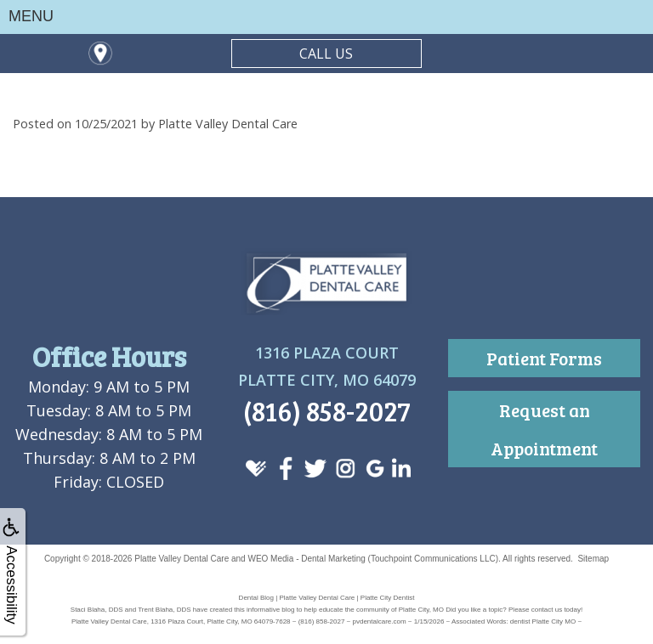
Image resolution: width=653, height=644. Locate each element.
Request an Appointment (544, 429)
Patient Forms (544, 358)
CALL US (326, 54)
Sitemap (593, 559)
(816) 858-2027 (327, 411)
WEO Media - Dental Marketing (306, 559)
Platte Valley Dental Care (182, 559)
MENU (31, 16)
